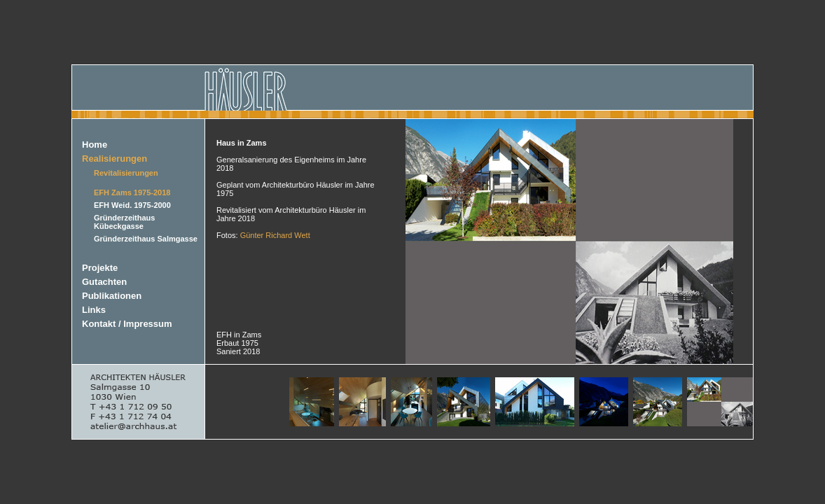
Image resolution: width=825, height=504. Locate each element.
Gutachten (104, 282)
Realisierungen (115, 159)
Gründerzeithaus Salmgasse (146, 239)
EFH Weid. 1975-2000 (132, 205)
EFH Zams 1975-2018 (132, 192)
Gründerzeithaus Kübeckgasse (124, 222)
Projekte (100, 268)
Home (95, 145)
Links (94, 310)
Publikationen (112, 296)
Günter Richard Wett (275, 235)
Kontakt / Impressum (127, 324)
